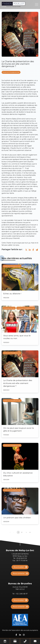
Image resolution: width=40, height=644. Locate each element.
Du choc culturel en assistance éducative (18, 474)
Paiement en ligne (15, 641)
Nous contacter (19, 573)
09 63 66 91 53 (22, 558)
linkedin (20, 635)
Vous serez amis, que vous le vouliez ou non (17, 337)
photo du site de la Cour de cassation (20, 80)
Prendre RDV (5, 641)
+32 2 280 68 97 (22, 594)
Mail (35, 641)
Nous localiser (19, 567)
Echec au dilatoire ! (12, 294)
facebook (16, 635)
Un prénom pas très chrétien (17, 518)
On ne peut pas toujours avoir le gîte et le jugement (19, 429)
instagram (24, 635)
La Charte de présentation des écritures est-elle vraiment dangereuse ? (18, 383)
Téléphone (25, 641)
